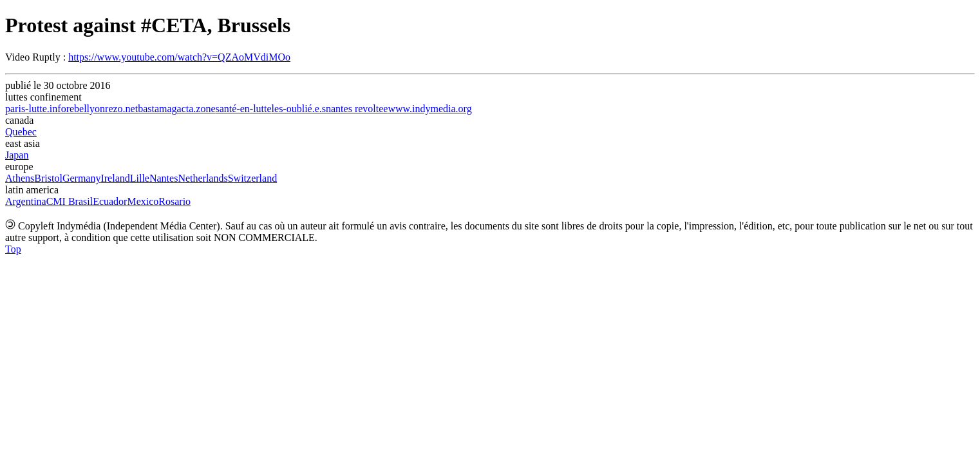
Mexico (143, 201)
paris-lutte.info (36, 109)
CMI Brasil (70, 201)
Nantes (164, 178)
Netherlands (203, 178)
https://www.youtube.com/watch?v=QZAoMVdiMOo (179, 57)
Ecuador (110, 201)
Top (13, 249)
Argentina (26, 201)
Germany (82, 178)
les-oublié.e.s (299, 109)
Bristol (48, 178)
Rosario (174, 201)
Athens (20, 178)
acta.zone (196, 109)
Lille (140, 178)
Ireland (115, 178)
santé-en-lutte (244, 109)
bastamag (157, 109)
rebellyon (86, 109)
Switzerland (252, 178)
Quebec (21, 132)
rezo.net (121, 109)
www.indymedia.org (429, 109)
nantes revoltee (357, 109)
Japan (17, 155)
